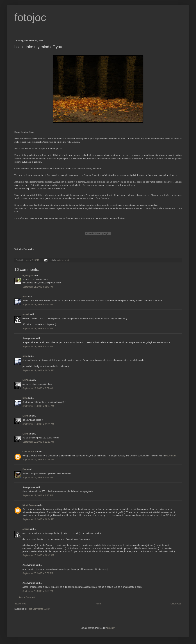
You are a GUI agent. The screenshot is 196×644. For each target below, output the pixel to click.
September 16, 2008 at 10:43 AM (38, 555)
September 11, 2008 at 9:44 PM (38, 329)
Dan (25, 469)
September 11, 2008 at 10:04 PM (38, 370)
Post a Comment (27, 597)
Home (99, 604)
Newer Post (21, 604)
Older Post (176, 604)
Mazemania (171, 456)
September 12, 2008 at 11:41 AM (38, 424)
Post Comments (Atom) (39, 609)
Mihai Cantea (29, 505)
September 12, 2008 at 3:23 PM (38, 478)
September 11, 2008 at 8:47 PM (38, 287)
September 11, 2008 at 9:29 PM (38, 305)
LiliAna (26, 380)
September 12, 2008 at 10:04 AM (38, 406)
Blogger (111, 628)
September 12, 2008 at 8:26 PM (38, 495)
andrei (26, 314)
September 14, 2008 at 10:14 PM (38, 519)
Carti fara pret (30, 452)
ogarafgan (28, 276)
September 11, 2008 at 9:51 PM (38, 347)
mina (25, 297)
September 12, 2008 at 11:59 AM (38, 460)
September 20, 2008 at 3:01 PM (38, 573)
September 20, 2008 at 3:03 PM (38, 591)
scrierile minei (63, 260)
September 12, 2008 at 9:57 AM (38, 388)
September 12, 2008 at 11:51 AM (38, 442)
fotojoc (30, 17)
